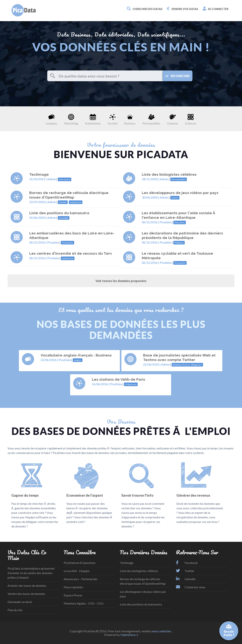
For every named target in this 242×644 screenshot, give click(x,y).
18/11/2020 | (151, 179)
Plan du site (15, 610)
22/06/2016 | (50, 360)
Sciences (191, 119)
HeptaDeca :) (129, 635)
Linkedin (186, 579)
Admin (52, 179)
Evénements (93, 119)
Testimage (127, 563)
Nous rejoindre (73, 587)
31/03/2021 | (38, 179)
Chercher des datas (145, 9)
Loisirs (175, 198)
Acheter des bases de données (27, 586)
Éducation (180, 222)
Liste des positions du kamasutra (141, 604)
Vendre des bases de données (26, 594)
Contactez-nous (191, 587)
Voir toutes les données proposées (121, 281)
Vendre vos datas (182, 9)
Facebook (187, 563)
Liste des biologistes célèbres (139, 571)
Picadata (166, 222)
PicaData (65, 360)
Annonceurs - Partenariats (81, 579)
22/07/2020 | (38, 202)
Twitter (185, 571)
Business (130, 119)
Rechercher (178, 76)
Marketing (71, 119)
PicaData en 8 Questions (80, 563)
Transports (67, 243)
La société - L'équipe (77, 571)
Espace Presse (73, 595)
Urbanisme (76, 202)
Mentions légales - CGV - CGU (84, 603)
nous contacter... (162, 631)
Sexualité (64, 218)
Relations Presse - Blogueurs (187, 365)
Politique (179, 243)
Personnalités (151, 119)
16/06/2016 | (101, 384)
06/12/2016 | (151, 222)
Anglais (78, 360)
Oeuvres (173, 119)
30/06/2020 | (151, 197)
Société (113, 119)
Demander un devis (20, 602)
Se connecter (216, 9)
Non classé (65, 179)
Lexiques (51, 119)
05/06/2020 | (38, 218)
